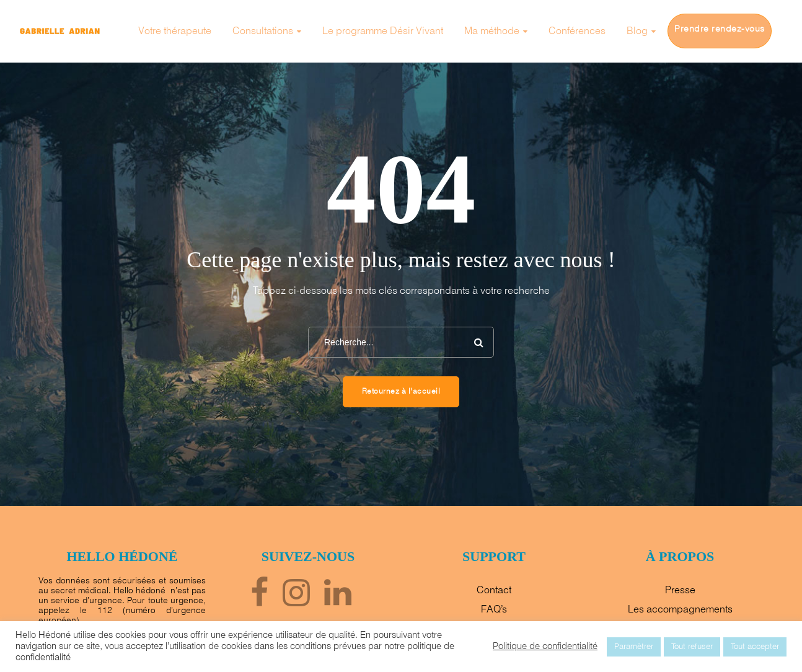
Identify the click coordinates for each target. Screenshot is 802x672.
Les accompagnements (680, 610)
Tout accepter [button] (755, 647)
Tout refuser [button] (692, 647)
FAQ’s (494, 610)
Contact (494, 590)
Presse (680, 590)
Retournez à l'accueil (401, 392)
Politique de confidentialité (545, 647)
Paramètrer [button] (634, 647)
